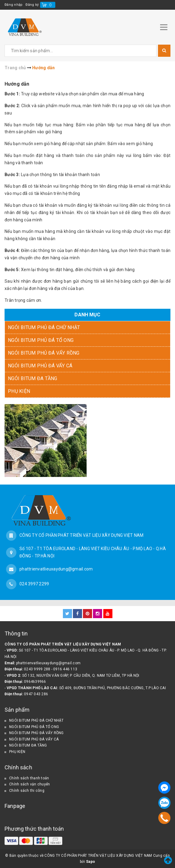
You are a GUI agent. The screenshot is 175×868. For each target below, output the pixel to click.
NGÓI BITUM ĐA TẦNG (33, 378)
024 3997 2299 (34, 584)
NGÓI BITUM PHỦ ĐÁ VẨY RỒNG (44, 353)
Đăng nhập (14, 5)
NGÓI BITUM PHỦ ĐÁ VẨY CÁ (40, 366)
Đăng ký (32, 5)
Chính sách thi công (27, 791)
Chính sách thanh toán (29, 778)
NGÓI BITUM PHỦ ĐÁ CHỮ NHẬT (44, 327)
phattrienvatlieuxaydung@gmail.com (56, 569)
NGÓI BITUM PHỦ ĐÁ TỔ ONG (41, 340)
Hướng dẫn (17, 84)
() (51, 5)
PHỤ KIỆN (19, 391)
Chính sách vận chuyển (29, 784)
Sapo (91, 862)
